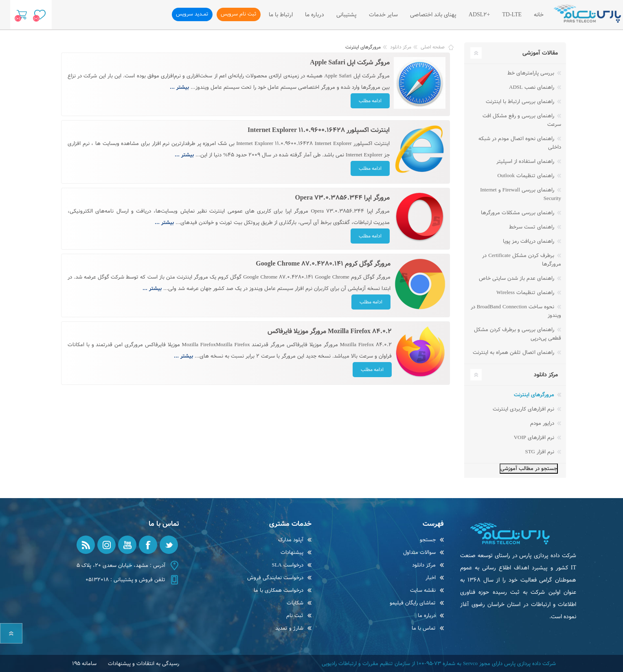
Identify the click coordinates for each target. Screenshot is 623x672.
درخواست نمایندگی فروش (275, 578)
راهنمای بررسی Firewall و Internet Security (521, 194)
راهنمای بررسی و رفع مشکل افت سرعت (522, 120)
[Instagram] (106, 545)
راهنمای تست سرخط (532, 227)
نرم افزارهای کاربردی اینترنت (524, 409)
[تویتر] (169, 545)
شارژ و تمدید (289, 628)
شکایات (295, 603)
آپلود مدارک (291, 540)
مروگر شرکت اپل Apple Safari (350, 63)
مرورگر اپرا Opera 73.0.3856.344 (342, 198)
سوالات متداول (419, 552)
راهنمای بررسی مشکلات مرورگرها (518, 213)
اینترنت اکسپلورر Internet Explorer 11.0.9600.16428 (319, 130)
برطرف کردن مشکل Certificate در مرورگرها (522, 260)
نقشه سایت (423, 590)
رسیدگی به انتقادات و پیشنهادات (144, 664)
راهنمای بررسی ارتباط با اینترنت (521, 102)
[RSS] (86, 545)
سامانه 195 (84, 664)
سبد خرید (19, 15)
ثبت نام (295, 616)
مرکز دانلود (424, 565)
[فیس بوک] (148, 545)
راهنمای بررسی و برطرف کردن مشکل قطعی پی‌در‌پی (518, 334)
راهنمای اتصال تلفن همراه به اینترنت (514, 352)
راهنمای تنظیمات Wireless (526, 293)
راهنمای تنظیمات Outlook (526, 176)
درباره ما (427, 616)
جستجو (428, 540)
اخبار (431, 578)
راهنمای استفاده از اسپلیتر (526, 161)
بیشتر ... (179, 87)
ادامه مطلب (370, 101)
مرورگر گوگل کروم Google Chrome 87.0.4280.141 (323, 264)
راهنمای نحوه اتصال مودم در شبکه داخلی (520, 143)
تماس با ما (424, 628)
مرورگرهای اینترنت (535, 395)
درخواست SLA (287, 565)
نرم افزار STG (540, 452)
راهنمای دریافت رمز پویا (529, 241)
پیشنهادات (292, 552)
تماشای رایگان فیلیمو (413, 603)
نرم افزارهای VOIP (535, 438)
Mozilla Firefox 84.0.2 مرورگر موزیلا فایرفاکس (330, 331)
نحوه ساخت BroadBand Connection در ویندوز (516, 311)
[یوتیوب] (127, 545)
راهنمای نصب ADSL (532, 87)
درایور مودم (543, 423)
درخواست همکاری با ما (279, 590)
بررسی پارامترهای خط (532, 73)
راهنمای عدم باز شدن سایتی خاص (517, 278)
